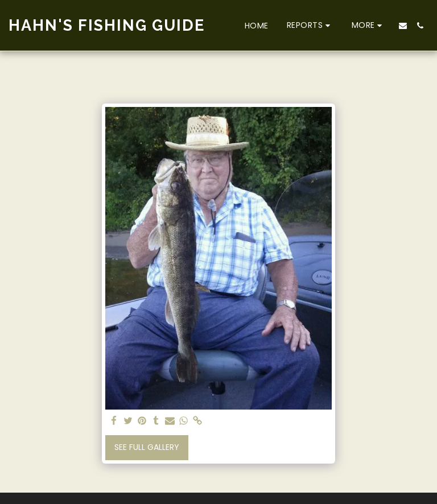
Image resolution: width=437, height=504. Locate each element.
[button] (310, 25)
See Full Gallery (147, 447)
